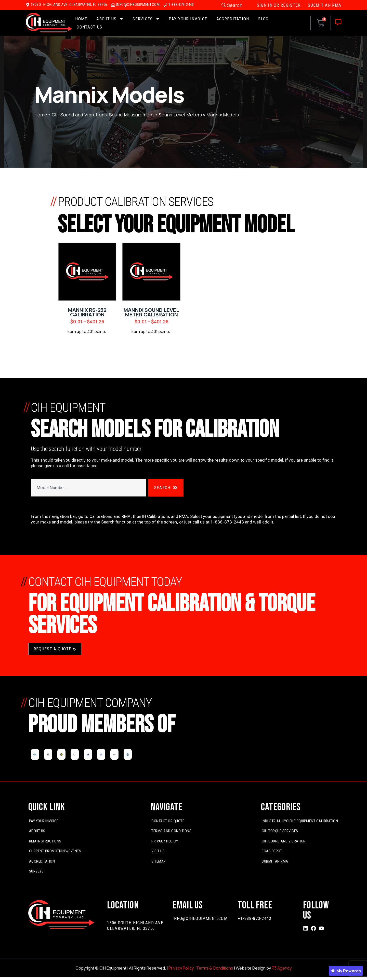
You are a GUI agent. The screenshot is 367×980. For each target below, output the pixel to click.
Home (81, 19)
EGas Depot (272, 851)
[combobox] (88, 488)
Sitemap (159, 861)
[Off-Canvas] (338, 22)
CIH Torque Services (280, 831)
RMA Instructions (45, 841)
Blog (263, 19)
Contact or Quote (168, 821)
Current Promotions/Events (55, 851)
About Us (110, 19)
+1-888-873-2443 (255, 918)
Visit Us (158, 851)
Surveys (36, 871)
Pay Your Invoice (188, 19)
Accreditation (233, 19)
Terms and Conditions (171, 831)
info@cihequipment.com (200, 918)
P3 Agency (282, 968)
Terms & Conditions (215, 968)
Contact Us (89, 27)
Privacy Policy (165, 841)
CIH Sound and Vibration (78, 115)
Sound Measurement (132, 115)
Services (146, 19)
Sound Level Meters (180, 115)
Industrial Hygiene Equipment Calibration (300, 821)
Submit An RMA (275, 861)
